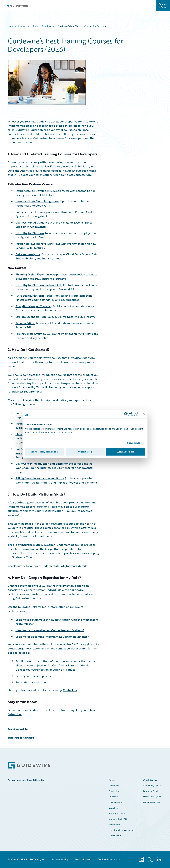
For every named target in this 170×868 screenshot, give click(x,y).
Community (114, 786)
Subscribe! (15, 714)
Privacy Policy (60, 859)
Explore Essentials (27, 317)
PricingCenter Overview (31, 334)
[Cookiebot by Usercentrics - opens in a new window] (126, 414)
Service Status (115, 836)
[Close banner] (144, 414)
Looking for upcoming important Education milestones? (52, 637)
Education (113, 808)
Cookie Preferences (109, 859)
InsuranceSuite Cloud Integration (37, 201)
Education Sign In (151, 791)
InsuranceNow (25, 244)
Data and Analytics (28, 254)
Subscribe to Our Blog (21, 738)
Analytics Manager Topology (34, 306)
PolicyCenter (24, 212)
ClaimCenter (24, 222)
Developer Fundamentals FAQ (46, 566)
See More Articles (18, 729)
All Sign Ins (151, 780)
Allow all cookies (126, 452)
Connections (114, 791)
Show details (134, 443)
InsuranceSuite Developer (32, 191)
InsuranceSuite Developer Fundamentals (48, 545)
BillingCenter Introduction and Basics (40, 478)
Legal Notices (83, 859)
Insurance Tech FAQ (118, 819)
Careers (112, 780)
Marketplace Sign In (152, 797)
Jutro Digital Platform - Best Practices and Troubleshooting (54, 296)
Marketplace (114, 825)
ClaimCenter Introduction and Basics (40, 464)
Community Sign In (152, 786)
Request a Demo (163, 6)
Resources (24, 26)
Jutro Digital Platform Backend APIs (39, 285)
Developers (48, 26)
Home (11, 26)
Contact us (70, 690)
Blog (35, 26)
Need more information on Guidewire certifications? (50, 630)
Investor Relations (117, 813)
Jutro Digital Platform (30, 233)
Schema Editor (25, 323)
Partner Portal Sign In (153, 802)
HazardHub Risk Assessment (121, 830)
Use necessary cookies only (44, 452)
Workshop (22, 453)
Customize (85, 452)
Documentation (116, 802)
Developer (113, 797)
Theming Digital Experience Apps (37, 274)
